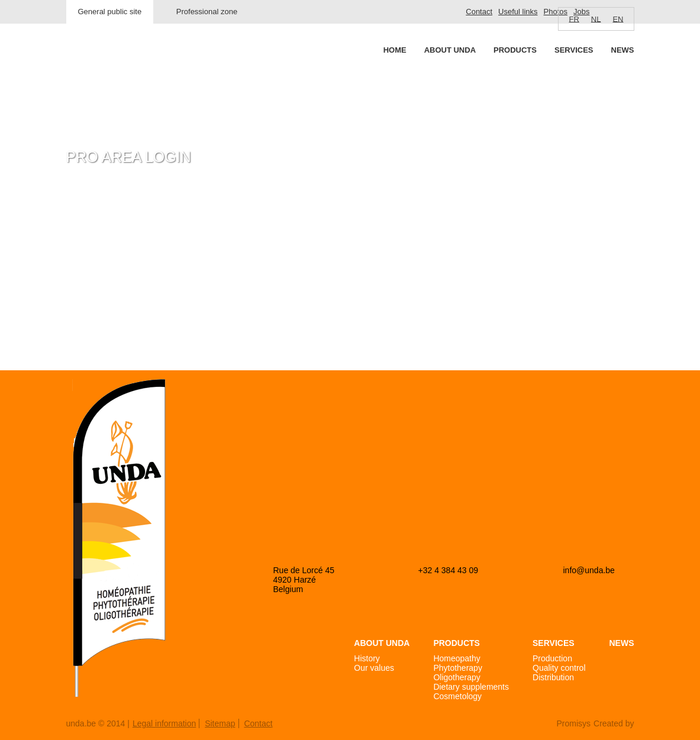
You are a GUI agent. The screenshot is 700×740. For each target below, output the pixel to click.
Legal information (164, 723)
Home (395, 50)
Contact (479, 12)
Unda (111, 72)
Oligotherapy (457, 677)
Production (552, 658)
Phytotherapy (458, 668)
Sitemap (220, 723)
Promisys (573, 723)
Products (515, 50)
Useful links (518, 12)
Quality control (559, 668)
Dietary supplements (471, 687)
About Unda (450, 50)
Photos (556, 12)
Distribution (553, 677)
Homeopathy (457, 658)
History (367, 658)
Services (574, 50)
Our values (374, 668)
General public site (110, 12)
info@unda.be (589, 570)
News (623, 50)
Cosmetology (457, 696)
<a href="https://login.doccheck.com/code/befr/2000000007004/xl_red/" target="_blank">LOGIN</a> (204, 272)
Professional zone (207, 12)
